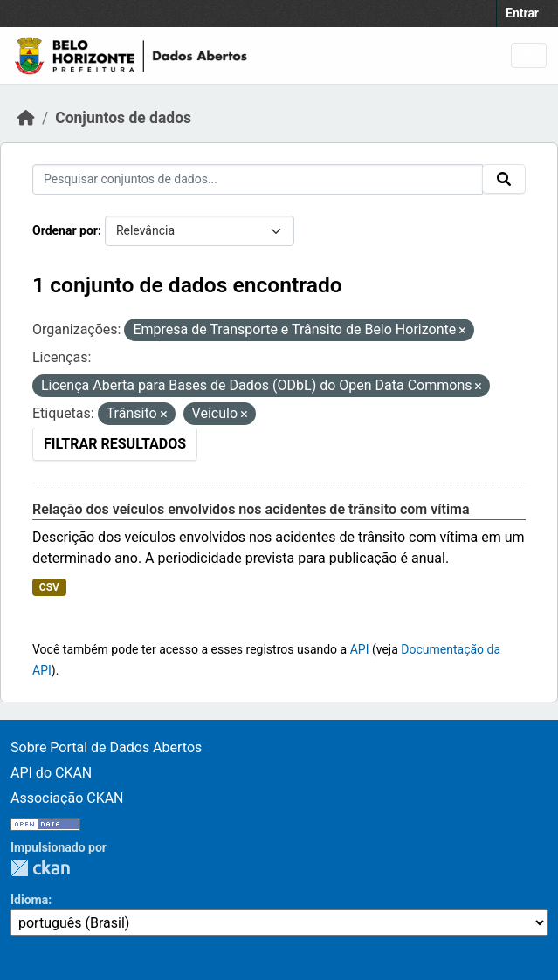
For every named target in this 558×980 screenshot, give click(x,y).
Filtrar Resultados (115, 444)
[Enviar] (504, 179)
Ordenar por (65, 230)
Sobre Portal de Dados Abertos (106, 747)
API (360, 649)
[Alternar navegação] (529, 55)
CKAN (40, 868)
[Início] (26, 118)
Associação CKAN (67, 798)
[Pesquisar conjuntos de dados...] (258, 179)
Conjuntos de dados (123, 118)
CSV (49, 587)
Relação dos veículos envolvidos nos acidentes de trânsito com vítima (251, 509)
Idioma (29, 900)
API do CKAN (51, 773)
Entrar (522, 13)
